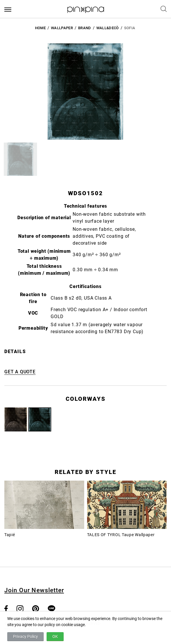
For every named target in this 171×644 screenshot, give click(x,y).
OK (55, 636)
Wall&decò (108, 28)
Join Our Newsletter (34, 590)
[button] (20, 159)
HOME (40, 28)
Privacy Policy (25, 636)
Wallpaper (62, 28)
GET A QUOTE (20, 372)
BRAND (85, 28)
